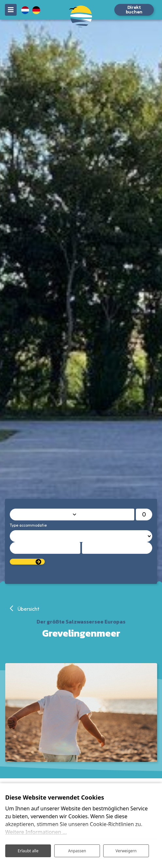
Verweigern (126, 851)
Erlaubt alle (28, 851)
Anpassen (77, 851)
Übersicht (28, 609)
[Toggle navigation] (11, 10)
